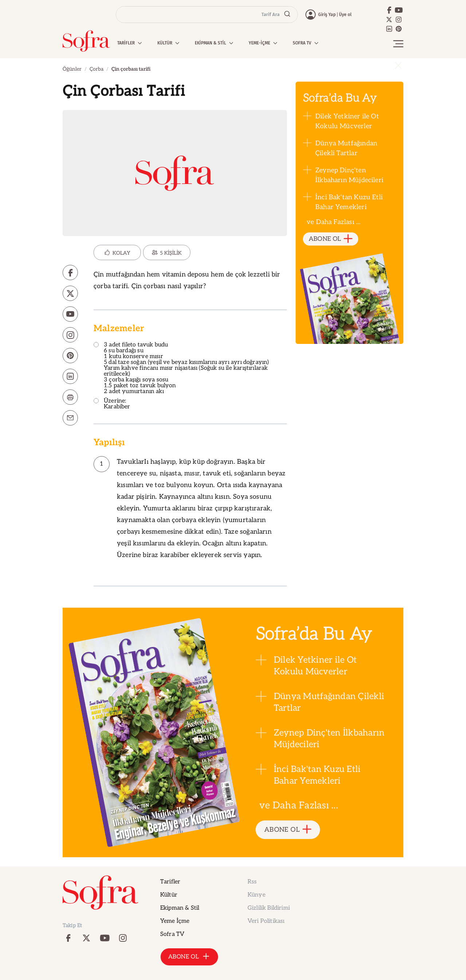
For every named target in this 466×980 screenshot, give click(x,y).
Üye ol (345, 15)
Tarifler (170, 882)
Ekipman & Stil (180, 908)
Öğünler (72, 69)
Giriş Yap (327, 15)
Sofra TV (172, 934)
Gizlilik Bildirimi (269, 908)
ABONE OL (331, 239)
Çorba (96, 69)
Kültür (169, 895)
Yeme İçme (175, 921)
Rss (252, 882)
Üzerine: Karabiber (112, 404)
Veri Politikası (266, 921)
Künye (256, 895)
